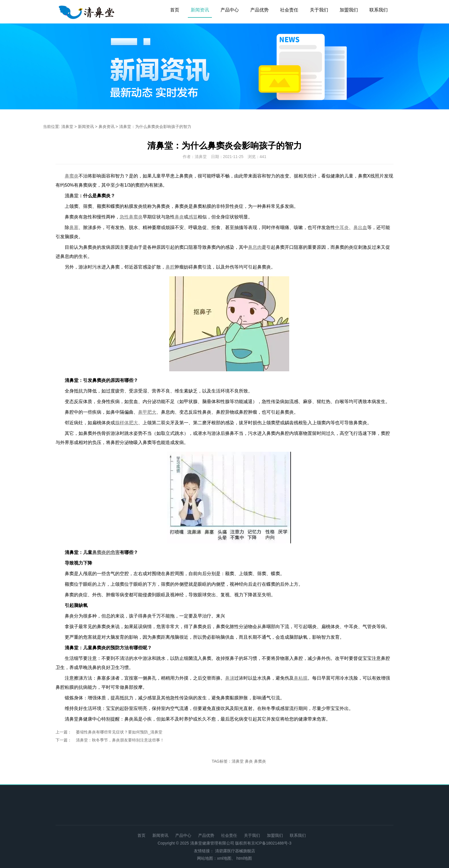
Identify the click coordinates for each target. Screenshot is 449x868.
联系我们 (379, 10)
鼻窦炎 (260, 761)
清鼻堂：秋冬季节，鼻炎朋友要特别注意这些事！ (120, 740)
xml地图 (224, 858)
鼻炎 (249, 761)
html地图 (244, 858)
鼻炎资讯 (107, 127)
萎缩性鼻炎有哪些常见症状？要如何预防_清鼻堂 (119, 732)
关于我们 (319, 10)
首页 (175, 10)
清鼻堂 (67, 127)
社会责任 (289, 10)
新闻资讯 (200, 10)
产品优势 (259, 10)
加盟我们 (349, 10)
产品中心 (230, 10)
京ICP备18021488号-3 (271, 843)
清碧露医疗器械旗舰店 (235, 851)
